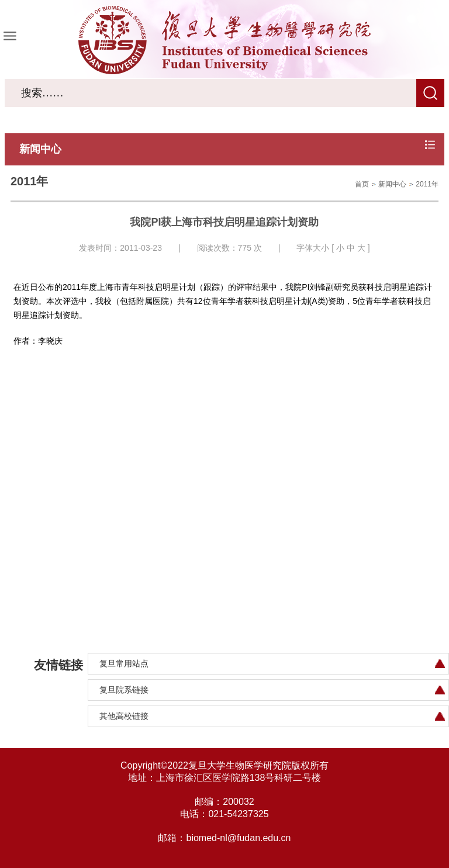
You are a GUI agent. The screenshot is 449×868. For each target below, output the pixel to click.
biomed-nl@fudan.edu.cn (238, 838)
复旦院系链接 (124, 690)
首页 (362, 184)
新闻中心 (392, 184)
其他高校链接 (124, 716)
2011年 (427, 184)
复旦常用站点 (124, 663)
